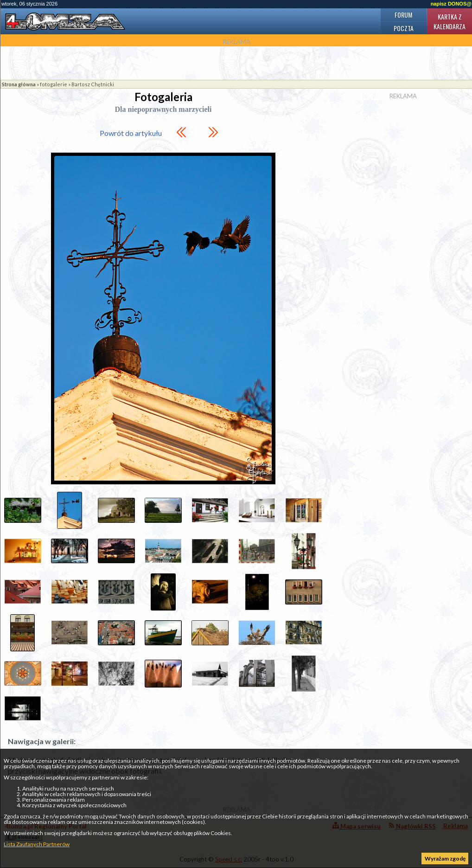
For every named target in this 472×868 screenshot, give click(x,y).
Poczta (404, 28)
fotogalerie (54, 84)
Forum (403, 15)
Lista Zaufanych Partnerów (37, 844)
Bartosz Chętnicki (93, 84)
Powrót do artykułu (131, 133)
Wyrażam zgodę (445, 858)
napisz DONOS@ (451, 4)
